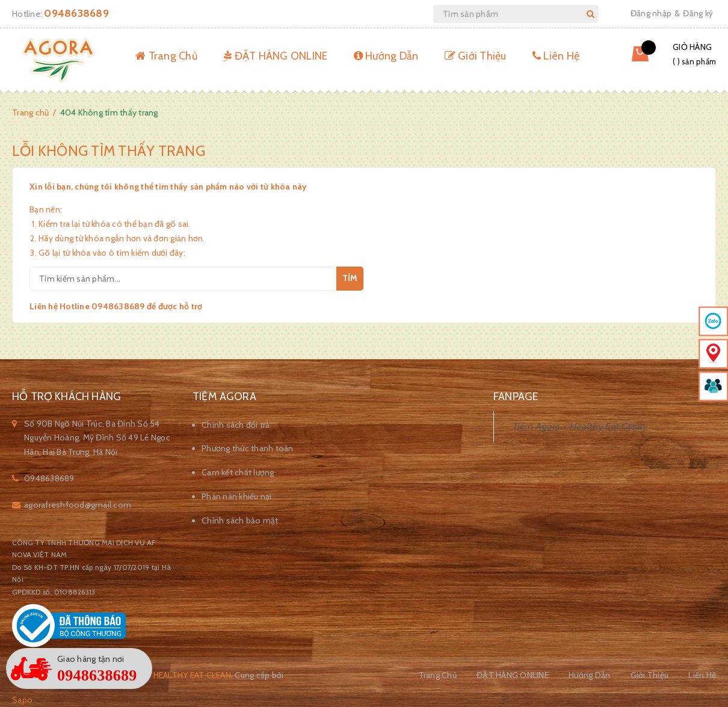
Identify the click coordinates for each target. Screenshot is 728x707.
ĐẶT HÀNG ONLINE (275, 56)
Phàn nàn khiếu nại (237, 496)
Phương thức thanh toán (248, 448)
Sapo (22, 700)
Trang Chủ (166, 56)
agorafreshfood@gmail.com (78, 505)
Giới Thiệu (476, 56)
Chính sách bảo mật (240, 520)
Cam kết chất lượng (238, 472)
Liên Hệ (556, 56)
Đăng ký (698, 13)
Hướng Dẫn (386, 56)
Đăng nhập (651, 13)
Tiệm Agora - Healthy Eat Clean (579, 426)
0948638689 (76, 13)
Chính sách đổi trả (236, 425)
